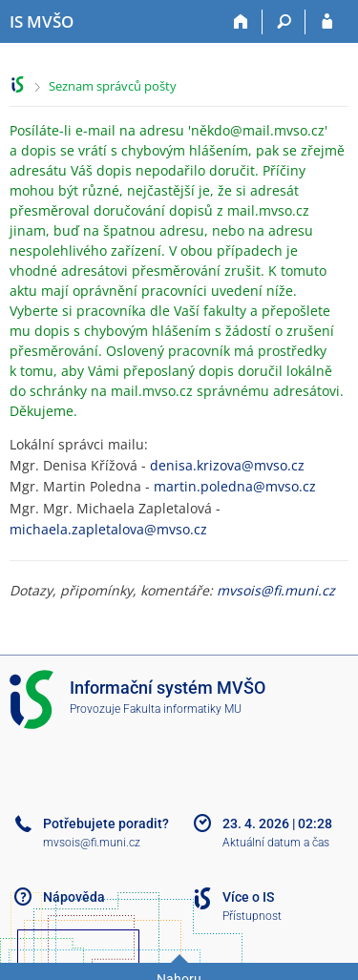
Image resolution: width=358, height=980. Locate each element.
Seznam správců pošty (113, 86)
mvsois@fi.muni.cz (276, 590)
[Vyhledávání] (284, 22)
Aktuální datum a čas (276, 843)
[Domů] (241, 22)
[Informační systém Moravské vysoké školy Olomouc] (42, 22)
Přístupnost (252, 916)
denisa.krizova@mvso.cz (227, 465)
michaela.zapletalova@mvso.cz (108, 529)
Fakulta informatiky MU (182, 709)
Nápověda (74, 897)
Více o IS (248, 897)
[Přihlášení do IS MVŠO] (327, 22)
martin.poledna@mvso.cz (235, 486)
